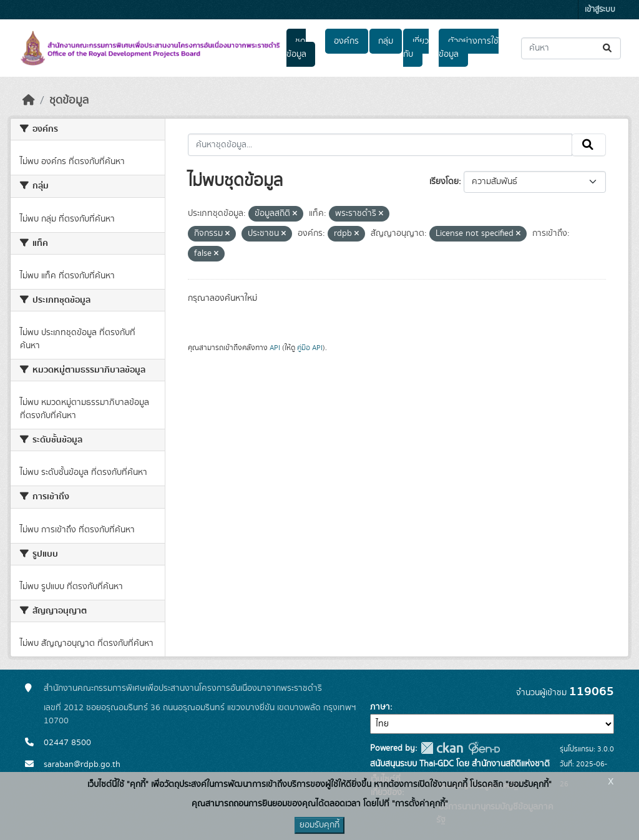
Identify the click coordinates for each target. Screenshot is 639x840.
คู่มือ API (310, 348)
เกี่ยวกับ (416, 48)
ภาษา (380, 707)
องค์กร (346, 41)
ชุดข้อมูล (296, 48)
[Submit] (608, 48)
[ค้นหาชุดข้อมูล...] (571, 48)
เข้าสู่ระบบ (600, 10)
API (275, 348)
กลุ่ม (386, 41)
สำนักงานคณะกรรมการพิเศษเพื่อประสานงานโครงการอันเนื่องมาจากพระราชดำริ (183, 688)
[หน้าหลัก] (29, 100)
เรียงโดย (444, 182)
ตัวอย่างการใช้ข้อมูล (468, 48)
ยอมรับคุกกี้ (319, 825)
